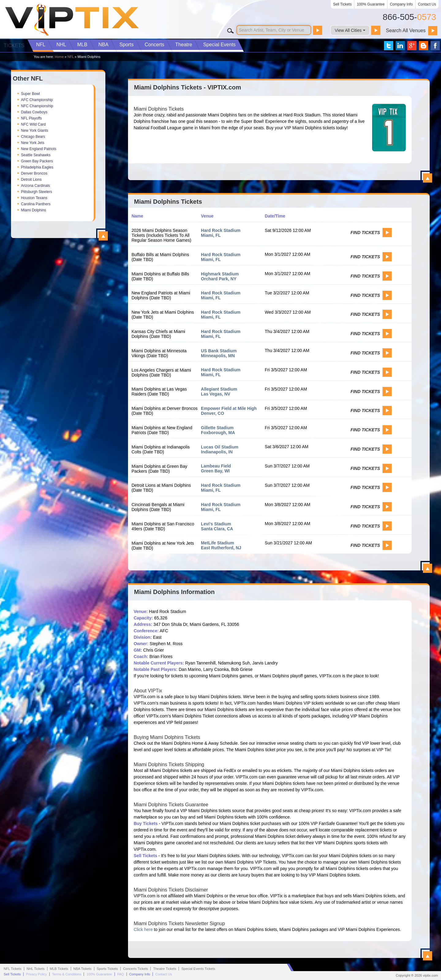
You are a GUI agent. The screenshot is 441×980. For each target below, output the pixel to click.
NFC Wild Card (34, 124)
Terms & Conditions (67, 974)
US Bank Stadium (219, 351)
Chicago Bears (33, 137)
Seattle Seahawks (36, 155)
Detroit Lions (31, 180)
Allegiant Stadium (219, 389)
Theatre (184, 45)
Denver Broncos (34, 173)
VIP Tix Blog (424, 46)
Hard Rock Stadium (221, 230)
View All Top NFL (103, 236)
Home (59, 57)
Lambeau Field (216, 466)
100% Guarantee (371, 4)
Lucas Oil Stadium (220, 447)
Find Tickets (365, 233)
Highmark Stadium (220, 274)
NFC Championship (37, 106)
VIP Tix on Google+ (412, 46)
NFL (41, 45)
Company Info (401, 4)
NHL (61, 45)
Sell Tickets (343, 4)
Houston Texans (34, 198)
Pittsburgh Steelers (37, 192)
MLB (82, 45)
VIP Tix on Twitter (389, 46)
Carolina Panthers (36, 204)
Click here (143, 929)
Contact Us (427, 4)
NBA (103, 45)
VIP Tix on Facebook (435, 46)
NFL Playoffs (32, 118)
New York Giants (35, 131)
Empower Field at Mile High (229, 408)
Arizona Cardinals (36, 186)
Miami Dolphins (34, 210)
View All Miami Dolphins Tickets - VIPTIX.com (428, 178)
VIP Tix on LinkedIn (400, 46)
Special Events (219, 45)
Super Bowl (30, 94)
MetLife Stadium (217, 543)
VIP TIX (72, 20)
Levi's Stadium (216, 524)
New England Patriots (39, 149)
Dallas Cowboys (34, 112)
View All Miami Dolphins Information (428, 956)
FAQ (121, 974)
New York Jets (33, 143)
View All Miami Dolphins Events (428, 568)
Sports (126, 45)
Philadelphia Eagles (37, 167)
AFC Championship (37, 100)
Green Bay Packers (37, 161)
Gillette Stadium (217, 428)
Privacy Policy (36, 974)
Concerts (154, 45)
